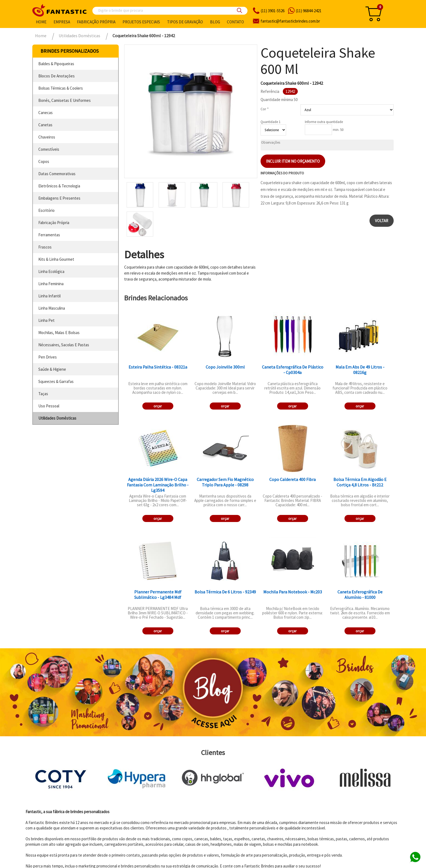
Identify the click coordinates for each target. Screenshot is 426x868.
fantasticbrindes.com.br (290, 21)
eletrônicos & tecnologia (59, 186)
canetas (45, 125)
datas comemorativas (57, 174)
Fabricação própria (96, 22)
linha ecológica (51, 271)
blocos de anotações (57, 76)
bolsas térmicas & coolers (61, 88)
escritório (46, 210)
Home (41, 22)
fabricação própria (54, 223)
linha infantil (49, 296)
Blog (215, 22)
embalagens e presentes (59, 198)
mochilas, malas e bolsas (59, 333)
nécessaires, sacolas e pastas (64, 345)
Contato (235, 22)
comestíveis (49, 149)
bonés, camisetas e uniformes (65, 100)
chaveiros (47, 137)
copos (44, 161)
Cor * (265, 109)
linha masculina (52, 308)
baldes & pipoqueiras (56, 64)
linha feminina (51, 284)
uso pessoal (49, 406)
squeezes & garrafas (56, 381)
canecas (46, 113)
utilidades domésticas (57, 418)
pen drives (48, 357)
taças (43, 394)
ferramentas (49, 235)
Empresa (62, 22)
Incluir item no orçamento (293, 161)
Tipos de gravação (185, 22)
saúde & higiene (52, 369)
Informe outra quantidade (324, 122)
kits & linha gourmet (56, 259)
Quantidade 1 (270, 122)
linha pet (46, 320)
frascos (45, 247)
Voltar (382, 221)
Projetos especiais (141, 22)
